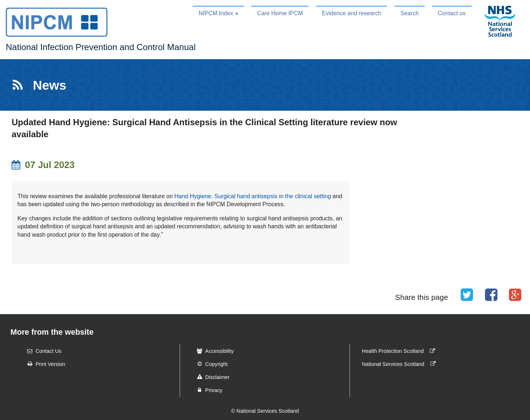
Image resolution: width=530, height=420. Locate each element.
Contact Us (42, 351)
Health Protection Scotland (400, 351)
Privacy (207, 390)
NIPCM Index (216, 13)
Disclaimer (211, 377)
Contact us (452, 13)
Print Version (44, 364)
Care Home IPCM (280, 13)
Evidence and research (352, 13)
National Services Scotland (400, 364)
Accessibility (213, 351)
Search (410, 13)
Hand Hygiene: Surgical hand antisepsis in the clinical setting (252, 196)
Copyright (210, 364)
